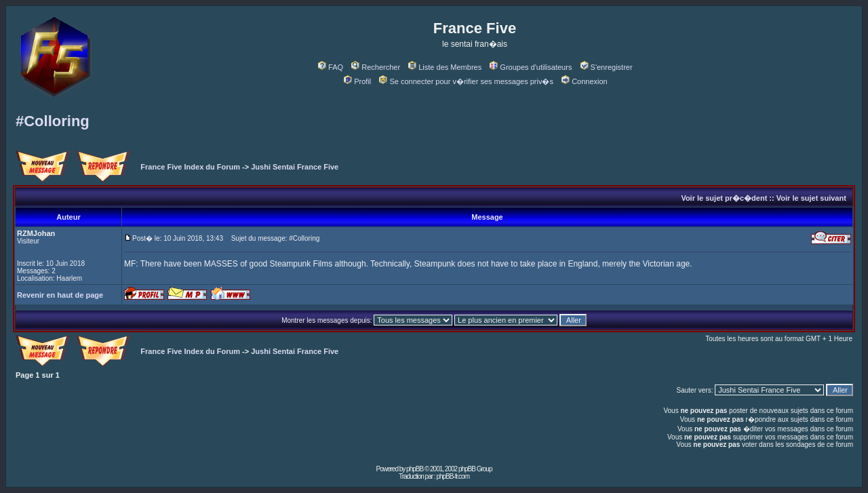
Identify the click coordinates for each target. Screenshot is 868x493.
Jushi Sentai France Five (295, 167)
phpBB (415, 469)
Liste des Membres (445, 67)
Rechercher (376, 67)
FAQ (331, 67)
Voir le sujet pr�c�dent (724, 198)
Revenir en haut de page (60, 295)
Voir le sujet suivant (811, 198)
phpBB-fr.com (453, 476)
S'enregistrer (607, 67)
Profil (357, 81)
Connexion (585, 81)
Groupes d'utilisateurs (531, 67)
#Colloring (53, 121)
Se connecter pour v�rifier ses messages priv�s (466, 81)
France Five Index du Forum (190, 167)
